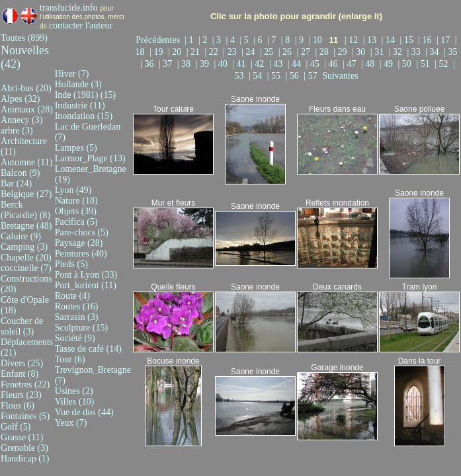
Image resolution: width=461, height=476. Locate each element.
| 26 (286, 52)
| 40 (222, 64)
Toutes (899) (24, 38)
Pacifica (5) (76, 222)
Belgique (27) (26, 194)
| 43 (277, 64)
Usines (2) (74, 391)
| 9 (301, 40)
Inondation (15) (84, 116)
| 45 (314, 64)
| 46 (332, 64)
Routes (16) (77, 306)
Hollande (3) (78, 84)
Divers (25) (22, 363)
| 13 (371, 40)
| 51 (424, 64)
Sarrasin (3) (77, 317)
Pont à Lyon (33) (86, 275)
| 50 (406, 64)
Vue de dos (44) (84, 412)
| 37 (167, 64)
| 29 (341, 52)
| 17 (444, 40)
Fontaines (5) (25, 416)
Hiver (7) (72, 74)
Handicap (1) (25, 458)
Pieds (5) (71, 264)
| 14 (390, 40)
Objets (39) (76, 211)
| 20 (176, 52)
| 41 (240, 64)
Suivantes (340, 76)
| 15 (407, 40)
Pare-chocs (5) (82, 232)
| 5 (245, 40)
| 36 (148, 64)
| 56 (294, 76)
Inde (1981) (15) (86, 95)
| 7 (273, 40)
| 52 (442, 64)
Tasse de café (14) (88, 349)
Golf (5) (16, 427)
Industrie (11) (80, 105)
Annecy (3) (21, 120)
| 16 (426, 40)
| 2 (204, 40)
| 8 (287, 40)
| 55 (275, 76)
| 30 (360, 52)
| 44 (296, 64)
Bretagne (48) (26, 226)
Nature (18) (76, 201)
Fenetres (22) (25, 384)
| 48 (369, 64)
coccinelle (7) (26, 268)
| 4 (232, 40)
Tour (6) (70, 359)
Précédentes (160, 40)
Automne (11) (26, 162)
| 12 (353, 40)
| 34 (433, 52)
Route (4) (72, 296)
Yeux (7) (71, 423)
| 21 (194, 52)
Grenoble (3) (24, 448)
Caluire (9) (21, 236)
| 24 (249, 52)
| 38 (185, 64)
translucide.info (68, 8)
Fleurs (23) (21, 395)
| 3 (218, 40)
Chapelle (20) (26, 258)
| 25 (268, 52)
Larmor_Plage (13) (90, 158)
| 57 (312, 76)
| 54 (257, 76)
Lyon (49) (73, 190)
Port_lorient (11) (86, 285)
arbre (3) (17, 131)
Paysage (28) (79, 243)
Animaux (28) (27, 109)
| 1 (190, 40)
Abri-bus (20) (26, 88)
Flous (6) (18, 406)
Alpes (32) (21, 99)
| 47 (351, 64)
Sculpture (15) (81, 328)
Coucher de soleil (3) (22, 326)
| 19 (157, 52)
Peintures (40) (81, 254)
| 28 (323, 52)
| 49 (388, 64)
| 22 (213, 52)
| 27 (305, 52)
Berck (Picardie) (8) (25, 210)
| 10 (316, 40)
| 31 (378, 52)
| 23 (231, 52)
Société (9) (75, 338)
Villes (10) (74, 402)
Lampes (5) (76, 148)
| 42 (259, 64)
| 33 (415, 52)
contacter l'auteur (81, 25)
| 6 (259, 40)
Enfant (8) (20, 374)
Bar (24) (16, 183)
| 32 (397, 52)
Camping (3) (24, 247)
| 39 (204, 64)
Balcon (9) (20, 173)
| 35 (450, 52)
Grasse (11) (22, 437)
